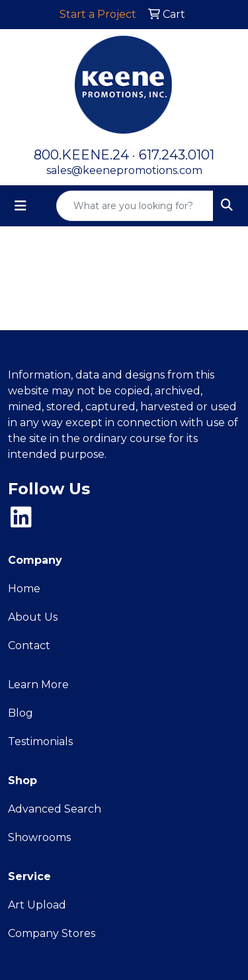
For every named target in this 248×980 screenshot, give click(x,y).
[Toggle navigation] (21, 206)
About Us (33, 617)
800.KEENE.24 (81, 155)
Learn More (38, 685)
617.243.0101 (177, 155)
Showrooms (39, 837)
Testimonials (40, 741)
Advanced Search (55, 809)
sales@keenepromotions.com (124, 170)
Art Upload (37, 905)
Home (24, 589)
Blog (21, 713)
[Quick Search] (135, 206)
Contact (29, 646)
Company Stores (52, 933)
